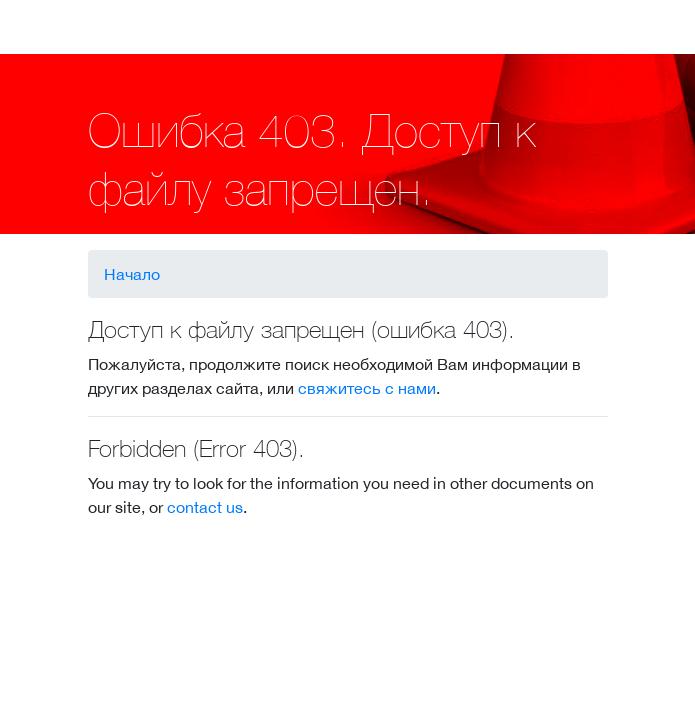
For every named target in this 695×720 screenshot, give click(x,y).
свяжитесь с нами (367, 388)
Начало (132, 274)
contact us (205, 507)
